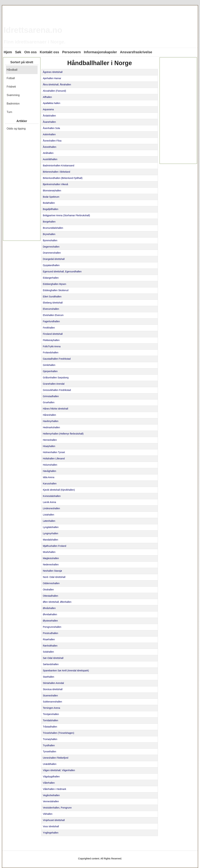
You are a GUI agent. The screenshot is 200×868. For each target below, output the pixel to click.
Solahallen (48, 652)
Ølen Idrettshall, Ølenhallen (57, 602)
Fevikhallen (49, 328)
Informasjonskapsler (100, 52)
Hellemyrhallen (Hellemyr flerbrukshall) (63, 434)
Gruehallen (49, 402)
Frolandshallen (51, 353)
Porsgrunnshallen (52, 627)
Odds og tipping (16, 129)
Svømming (13, 95)
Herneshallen (50, 440)
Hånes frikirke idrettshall (55, 409)
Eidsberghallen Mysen (54, 284)
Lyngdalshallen (51, 527)
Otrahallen (48, 590)
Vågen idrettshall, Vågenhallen (59, 770)
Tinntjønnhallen (51, 714)
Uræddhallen (50, 764)
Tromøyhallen (50, 739)
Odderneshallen (51, 583)
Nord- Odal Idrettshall (54, 577)
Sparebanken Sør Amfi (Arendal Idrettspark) (66, 671)
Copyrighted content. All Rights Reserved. (100, 859)
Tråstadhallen (50, 727)
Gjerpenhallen (50, 371)
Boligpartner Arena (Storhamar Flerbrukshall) (66, 215)
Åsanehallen (49, 122)
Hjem (8, 52)
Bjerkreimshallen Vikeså (55, 184)
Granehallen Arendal (54, 384)
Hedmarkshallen (51, 427)
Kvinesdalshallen (52, 496)
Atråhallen (48, 153)
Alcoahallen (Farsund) (54, 91)
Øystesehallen (50, 621)
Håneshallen (49, 415)
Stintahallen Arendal (53, 683)
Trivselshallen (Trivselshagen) (58, 733)
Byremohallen (50, 240)
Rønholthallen (50, 646)
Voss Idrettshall (51, 826)
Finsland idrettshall (53, 334)
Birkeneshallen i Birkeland (56, 172)
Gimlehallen (49, 365)
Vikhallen (48, 814)
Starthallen (48, 677)
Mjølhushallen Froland (54, 546)
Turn (9, 112)
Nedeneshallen (51, 565)
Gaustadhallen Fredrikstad (57, 359)
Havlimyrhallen (51, 421)
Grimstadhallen (51, 396)
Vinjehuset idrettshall (54, 820)
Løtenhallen (49, 521)
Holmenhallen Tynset (54, 452)
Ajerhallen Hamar (52, 78)
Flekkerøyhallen (51, 340)
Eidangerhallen (51, 278)
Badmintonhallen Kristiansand (58, 166)
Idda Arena (49, 477)
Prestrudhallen (50, 633)
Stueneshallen (50, 696)
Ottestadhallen (50, 596)
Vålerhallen (49, 783)
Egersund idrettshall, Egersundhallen (62, 272)
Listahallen (48, 515)
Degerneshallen (51, 247)
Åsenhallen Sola (51, 128)
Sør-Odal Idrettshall (53, 658)
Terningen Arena (51, 708)
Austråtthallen (50, 159)
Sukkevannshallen (52, 702)
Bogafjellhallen (51, 209)
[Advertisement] (22, 187)
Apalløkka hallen (52, 103)
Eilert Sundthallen (52, 297)
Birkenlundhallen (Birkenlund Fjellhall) (63, 178)
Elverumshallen (51, 309)
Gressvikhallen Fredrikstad (57, 390)
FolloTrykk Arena (52, 346)
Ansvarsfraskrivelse (136, 52)
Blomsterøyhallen (52, 191)
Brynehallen (49, 234)
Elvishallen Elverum (53, 315)
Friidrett (11, 87)
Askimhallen (49, 134)
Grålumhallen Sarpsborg (56, 378)
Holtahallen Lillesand (54, 459)
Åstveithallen (49, 147)
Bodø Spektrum (51, 197)
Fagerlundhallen (51, 321)
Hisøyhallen (49, 446)
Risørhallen (49, 639)
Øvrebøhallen (50, 614)
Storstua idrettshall (53, 689)
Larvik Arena (49, 502)
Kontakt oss (49, 52)
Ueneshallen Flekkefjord (55, 758)
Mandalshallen (50, 540)
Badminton (13, 104)
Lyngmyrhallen (51, 533)
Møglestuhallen (51, 558)
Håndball (12, 70)
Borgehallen (49, 222)
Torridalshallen (50, 720)
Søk (18, 52)
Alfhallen (47, 97)
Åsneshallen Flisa (52, 141)
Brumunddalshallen (53, 228)
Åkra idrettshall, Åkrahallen (57, 85)
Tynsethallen (49, 752)
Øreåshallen (49, 608)
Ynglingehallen (51, 833)
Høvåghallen (49, 471)
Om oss (31, 52)
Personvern (71, 52)
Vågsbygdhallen (51, 777)
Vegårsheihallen (51, 795)
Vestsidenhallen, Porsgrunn (57, 808)
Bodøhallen (49, 203)
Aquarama (48, 109)
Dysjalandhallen (51, 265)
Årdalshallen (49, 116)
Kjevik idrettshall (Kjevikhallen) (59, 490)
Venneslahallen (51, 801)
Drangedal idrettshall (54, 259)
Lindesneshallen (51, 508)
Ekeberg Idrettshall (53, 303)
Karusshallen (50, 484)
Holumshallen (50, 465)
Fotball (11, 78)
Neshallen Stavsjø (52, 571)
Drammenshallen (52, 253)
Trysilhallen (49, 745)
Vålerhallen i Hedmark (54, 789)
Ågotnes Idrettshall (53, 72)
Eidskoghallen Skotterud (56, 290)
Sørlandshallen (51, 664)
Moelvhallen (49, 552)
